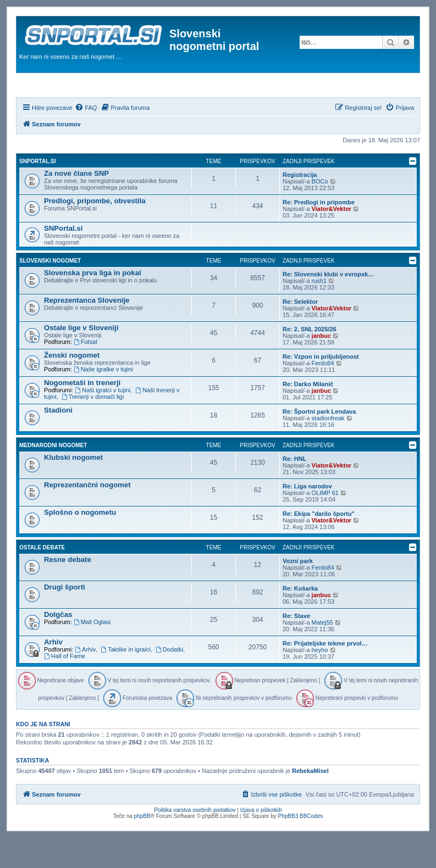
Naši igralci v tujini (103, 420)
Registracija (300, 204)
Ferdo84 (323, 393)
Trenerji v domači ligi (93, 426)
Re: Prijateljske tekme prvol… (325, 673)
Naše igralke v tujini (103, 399)
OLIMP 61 (325, 522)
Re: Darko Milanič (308, 414)
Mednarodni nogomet (53, 475)
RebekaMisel (310, 801)
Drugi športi (65, 617)
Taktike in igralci (125, 679)
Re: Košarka (300, 618)
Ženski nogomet (72, 385)
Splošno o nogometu (80, 542)
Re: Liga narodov (307, 516)
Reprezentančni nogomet (87, 514)
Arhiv (53, 672)
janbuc (321, 365)
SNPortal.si (37, 191)
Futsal (85, 371)
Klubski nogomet (73, 487)
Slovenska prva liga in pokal (93, 302)
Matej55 (322, 652)
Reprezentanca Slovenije (87, 330)
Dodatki (169, 679)
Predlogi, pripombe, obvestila (95, 230)
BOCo (320, 211)
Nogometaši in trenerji (82, 412)
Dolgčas (58, 644)
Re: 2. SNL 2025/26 (310, 359)
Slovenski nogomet (50, 290)
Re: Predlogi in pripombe (319, 232)
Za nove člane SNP (76, 203)
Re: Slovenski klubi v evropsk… (328, 304)
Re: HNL (294, 488)
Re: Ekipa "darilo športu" (319, 543)
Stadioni (58, 440)
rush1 (319, 310)
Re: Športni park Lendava (319, 441)
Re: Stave (296, 646)
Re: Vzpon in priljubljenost (321, 386)
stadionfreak (328, 448)
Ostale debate (42, 577)
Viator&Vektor (332, 238)
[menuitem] (86, 137)
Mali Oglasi (92, 652)
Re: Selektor (300, 331)
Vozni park (298, 591)
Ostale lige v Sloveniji (81, 357)
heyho (320, 680)
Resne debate (68, 589)
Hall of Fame (65, 686)
